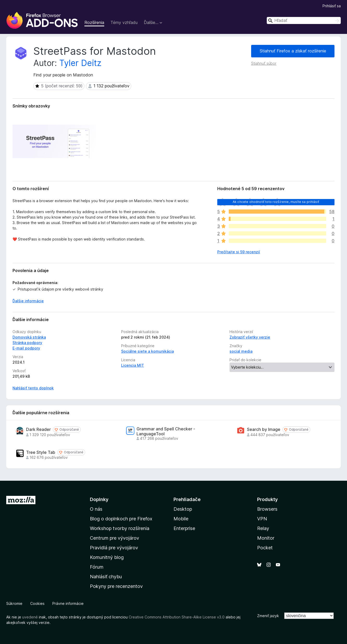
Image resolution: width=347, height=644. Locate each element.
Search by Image (264, 429)
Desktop (183, 509)
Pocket (265, 548)
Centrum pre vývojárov (114, 538)
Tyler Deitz (80, 63)
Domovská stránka (29, 337)
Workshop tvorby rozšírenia (120, 528)
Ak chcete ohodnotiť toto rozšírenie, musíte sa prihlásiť (276, 202)
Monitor (266, 538)
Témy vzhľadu (124, 22)
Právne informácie (68, 603)
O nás (96, 509)
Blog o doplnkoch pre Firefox (121, 519)
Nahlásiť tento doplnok (33, 388)
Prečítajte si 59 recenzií (239, 252)
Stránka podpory (27, 343)
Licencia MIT (133, 365)
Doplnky (99, 499)
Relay (263, 528)
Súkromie (14, 603)
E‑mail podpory (26, 348)
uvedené (30, 617)
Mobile (181, 519)
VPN (262, 519)
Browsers (267, 509)
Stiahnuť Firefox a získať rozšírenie (293, 51)
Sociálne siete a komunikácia (147, 351)
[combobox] (304, 20)
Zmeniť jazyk (268, 616)
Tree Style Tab (41, 452)
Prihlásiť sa (332, 6)
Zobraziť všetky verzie (250, 337)
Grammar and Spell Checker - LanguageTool (166, 431)
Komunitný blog (107, 557)
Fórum (97, 567)
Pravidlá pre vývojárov (114, 548)
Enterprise (184, 528)
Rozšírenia (94, 22)
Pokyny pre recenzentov (116, 586)
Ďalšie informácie (28, 301)
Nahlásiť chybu (106, 577)
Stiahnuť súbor (264, 63)
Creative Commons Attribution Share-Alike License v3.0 (177, 617)
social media (241, 351)
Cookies (37, 603)
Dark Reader (38, 429)
